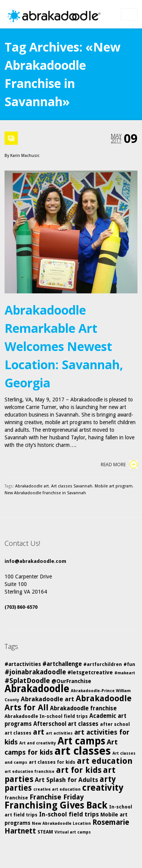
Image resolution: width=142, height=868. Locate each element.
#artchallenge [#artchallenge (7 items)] (62, 664)
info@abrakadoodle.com (35, 561)
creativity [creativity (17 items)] (103, 788)
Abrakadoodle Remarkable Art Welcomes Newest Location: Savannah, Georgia (64, 346)
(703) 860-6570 (21, 607)
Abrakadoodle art (32, 486)
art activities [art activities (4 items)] (59, 733)
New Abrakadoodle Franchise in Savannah (45, 493)
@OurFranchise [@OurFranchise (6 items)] (71, 681)
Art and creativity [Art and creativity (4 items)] (38, 743)
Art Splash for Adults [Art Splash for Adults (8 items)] (66, 780)
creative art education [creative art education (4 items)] (57, 789)
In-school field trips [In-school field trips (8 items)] (69, 814)
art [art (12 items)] (39, 732)
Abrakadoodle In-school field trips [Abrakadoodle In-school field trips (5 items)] (46, 716)
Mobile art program (114, 486)
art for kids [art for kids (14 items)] (79, 770)
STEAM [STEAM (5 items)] (45, 832)
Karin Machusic (25, 156)
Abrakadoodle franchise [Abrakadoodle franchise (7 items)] (83, 708)
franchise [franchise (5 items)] (16, 798)
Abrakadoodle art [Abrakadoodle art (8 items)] (48, 699)
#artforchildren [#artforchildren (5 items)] (103, 664)
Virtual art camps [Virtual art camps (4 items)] (73, 832)
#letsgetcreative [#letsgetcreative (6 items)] (90, 672)
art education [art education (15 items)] (105, 761)
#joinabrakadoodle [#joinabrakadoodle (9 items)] (35, 672)
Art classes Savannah (72, 486)
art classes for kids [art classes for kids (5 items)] (52, 762)
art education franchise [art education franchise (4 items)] (30, 772)
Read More (119, 465)
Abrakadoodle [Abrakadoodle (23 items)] (37, 689)
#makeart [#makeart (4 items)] (125, 673)
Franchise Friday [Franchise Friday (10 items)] (57, 797)
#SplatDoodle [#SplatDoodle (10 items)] (27, 681)
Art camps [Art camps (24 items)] (81, 741)
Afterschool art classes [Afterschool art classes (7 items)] (66, 724)
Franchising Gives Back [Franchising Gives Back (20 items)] (56, 805)
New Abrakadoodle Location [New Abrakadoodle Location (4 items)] (61, 823)
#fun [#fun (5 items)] (129, 664)
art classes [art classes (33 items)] (83, 751)
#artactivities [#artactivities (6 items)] (23, 664)
